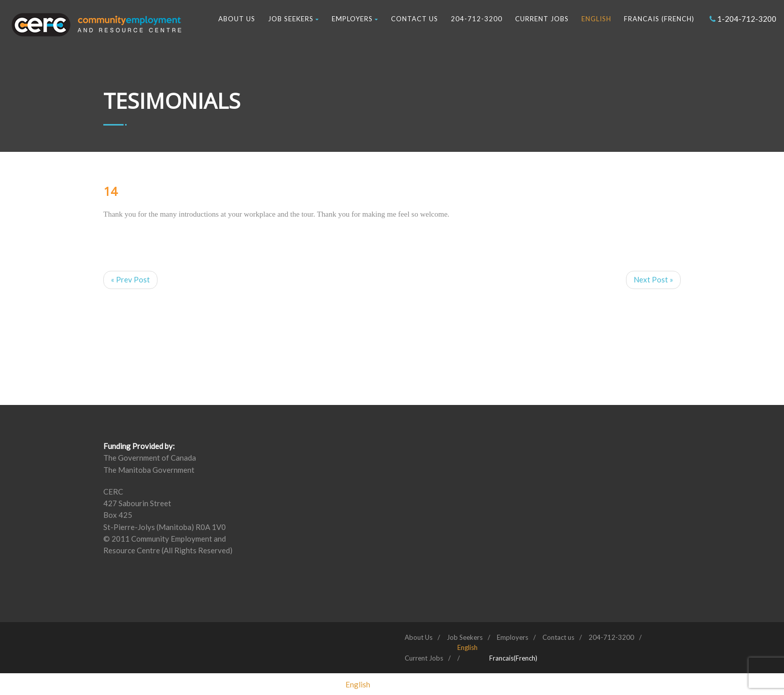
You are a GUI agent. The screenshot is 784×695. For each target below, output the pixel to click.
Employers (355, 19)
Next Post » (653, 279)
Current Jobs (542, 19)
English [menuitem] (358, 684)
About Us (237, 19)
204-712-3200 (477, 19)
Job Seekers (293, 19)
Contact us (415, 19)
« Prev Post (130, 279)
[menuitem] (467, 647)
